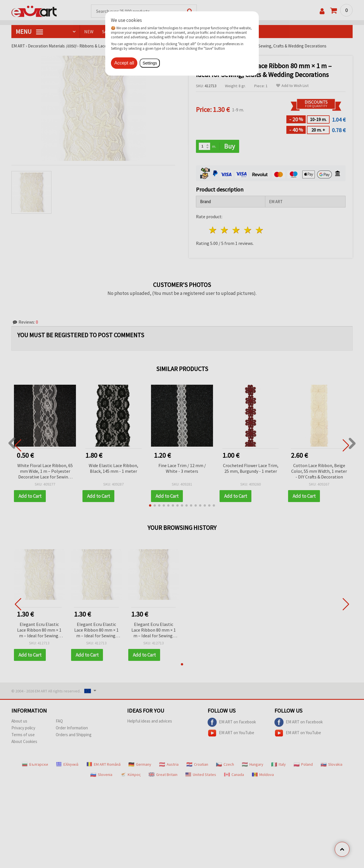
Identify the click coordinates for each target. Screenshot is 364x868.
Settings (150, 63)
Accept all (124, 63)
